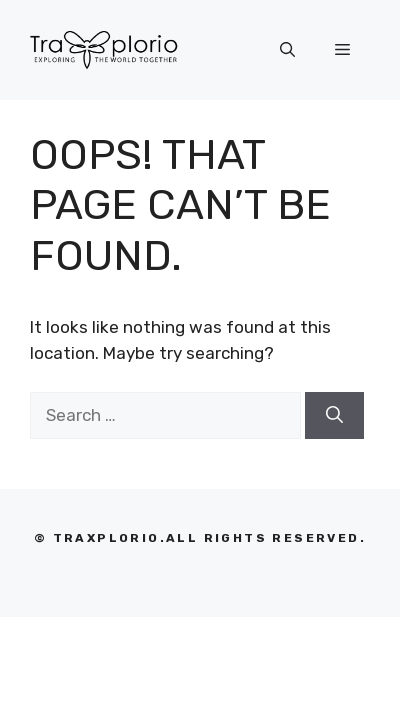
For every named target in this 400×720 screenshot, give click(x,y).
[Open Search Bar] (287, 50)
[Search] (334, 416)
